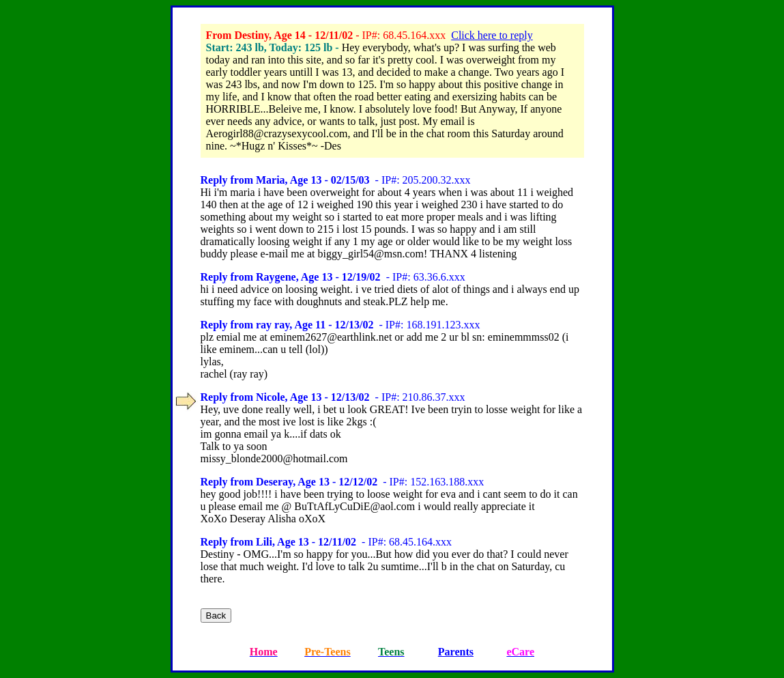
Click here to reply (492, 35)
